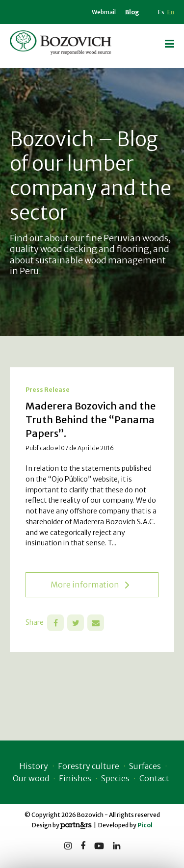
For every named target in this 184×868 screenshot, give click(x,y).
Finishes (75, 778)
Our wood (31, 778)
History (34, 766)
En (171, 12)
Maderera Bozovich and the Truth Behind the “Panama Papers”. (91, 420)
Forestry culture (89, 766)
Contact (154, 778)
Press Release (48, 390)
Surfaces (145, 766)
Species (115, 778)
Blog (132, 12)
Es (161, 12)
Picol (145, 825)
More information (90, 585)
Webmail (104, 12)
